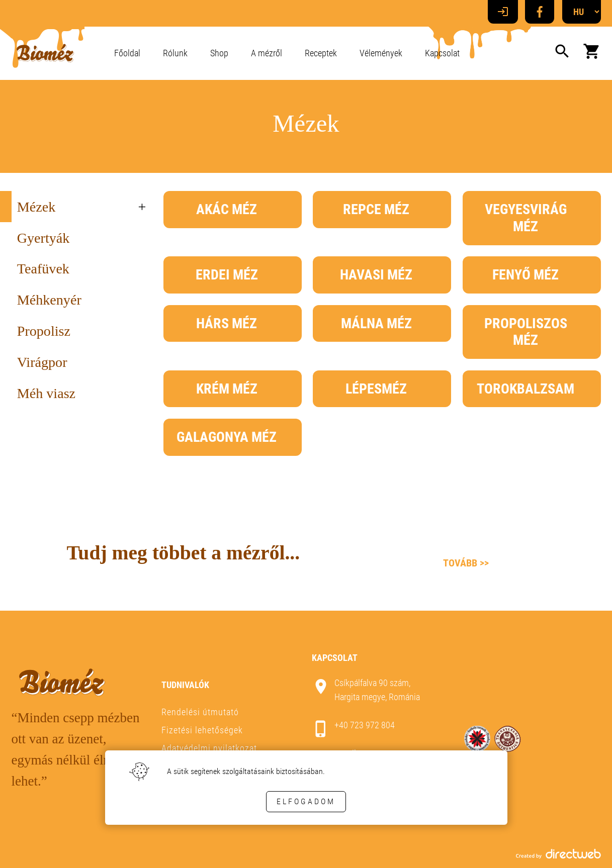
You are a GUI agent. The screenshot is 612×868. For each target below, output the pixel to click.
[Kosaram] (592, 53)
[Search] (562, 53)
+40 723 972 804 (365, 725)
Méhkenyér (49, 300)
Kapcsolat (442, 53)
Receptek (321, 53)
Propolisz (44, 331)
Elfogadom (306, 801)
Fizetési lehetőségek (202, 730)
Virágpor (42, 362)
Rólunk (175, 53)
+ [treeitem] (142, 207)
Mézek (36, 207)
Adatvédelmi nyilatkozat (209, 748)
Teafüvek (43, 269)
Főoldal (127, 53)
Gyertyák (43, 238)
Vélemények (381, 53)
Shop (219, 53)
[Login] (503, 12)
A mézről (267, 53)
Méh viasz (46, 393)
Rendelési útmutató (200, 712)
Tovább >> (466, 563)
